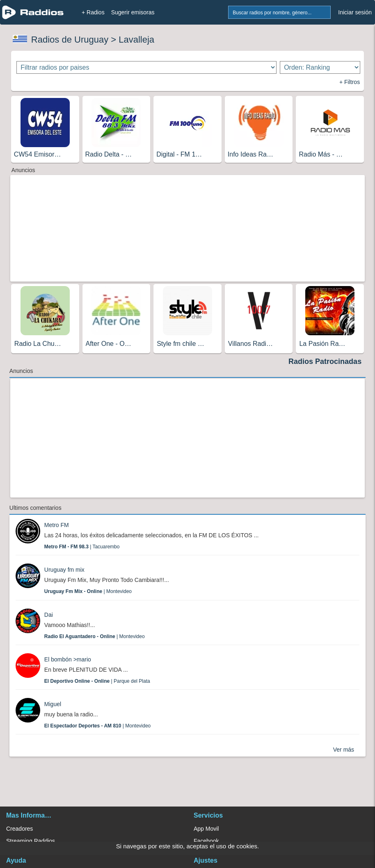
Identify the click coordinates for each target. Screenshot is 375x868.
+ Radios (93, 12)
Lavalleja (136, 40)
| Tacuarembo (82, 547)
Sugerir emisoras (133, 12)
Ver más (344, 750)
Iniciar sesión (355, 12)
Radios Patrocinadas (325, 361)
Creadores (19, 829)
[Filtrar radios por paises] (146, 67)
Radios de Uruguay (70, 40)
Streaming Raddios (31, 841)
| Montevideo (88, 591)
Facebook (206, 841)
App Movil (206, 829)
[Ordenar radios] (320, 67)
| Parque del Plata (97, 681)
